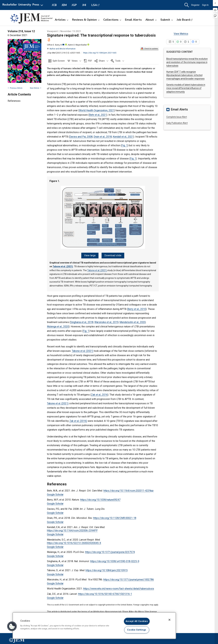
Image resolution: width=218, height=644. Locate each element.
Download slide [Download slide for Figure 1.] (113, 255)
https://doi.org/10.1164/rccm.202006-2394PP (72, 530)
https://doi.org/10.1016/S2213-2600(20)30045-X (74, 543)
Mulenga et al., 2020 (58, 327)
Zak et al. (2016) (78, 421)
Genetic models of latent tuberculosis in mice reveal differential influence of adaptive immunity (186, 88)
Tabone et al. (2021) (63, 266)
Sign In (207, 5)
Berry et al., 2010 (137, 309)
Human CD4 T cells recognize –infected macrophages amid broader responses (185, 75)
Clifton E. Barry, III (56, 45)
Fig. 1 (125, 145)
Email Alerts (133, 20)
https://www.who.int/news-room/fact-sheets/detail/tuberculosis (119, 589)
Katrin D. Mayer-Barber (77, 45)
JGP (74, 5)
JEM (64, 5)
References (14, 101)
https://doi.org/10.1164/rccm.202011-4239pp (129, 491)
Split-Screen (59, 61)
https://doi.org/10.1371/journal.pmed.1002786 (129, 580)
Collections (112, 20)
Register (195, 5)
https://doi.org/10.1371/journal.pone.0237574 (110, 552)
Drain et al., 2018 (103, 137)
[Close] (169, 620)
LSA (94, 5)
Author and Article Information (61, 49)
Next (36, 88)
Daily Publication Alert (177, 123)
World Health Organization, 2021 (97, 110)
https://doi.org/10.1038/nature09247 (100, 500)
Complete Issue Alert (177, 117)
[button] (187, 5)
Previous (15, 88)
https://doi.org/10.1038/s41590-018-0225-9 (115, 561)
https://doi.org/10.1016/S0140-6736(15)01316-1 (105, 594)
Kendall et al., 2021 (123, 137)
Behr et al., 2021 (98, 115)
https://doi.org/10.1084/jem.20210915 (107, 570)
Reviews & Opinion (86, 20)
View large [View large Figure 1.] (90, 255)
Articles (62, 20)
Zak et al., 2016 (99, 395)
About (151, 20)
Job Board (183, 20)
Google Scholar (55, 495)
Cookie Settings (137, 630)
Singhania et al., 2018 (82, 322)
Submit (167, 20)
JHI (84, 5)
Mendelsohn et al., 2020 (133, 322)
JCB (54, 5)
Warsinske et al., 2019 (106, 322)
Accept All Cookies (137, 621)
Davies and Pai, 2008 (81, 137)
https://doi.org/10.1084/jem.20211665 (100, 53)
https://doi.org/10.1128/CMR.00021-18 (115, 518)
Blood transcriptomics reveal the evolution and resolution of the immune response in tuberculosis (187, 62)
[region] (94, 626)
